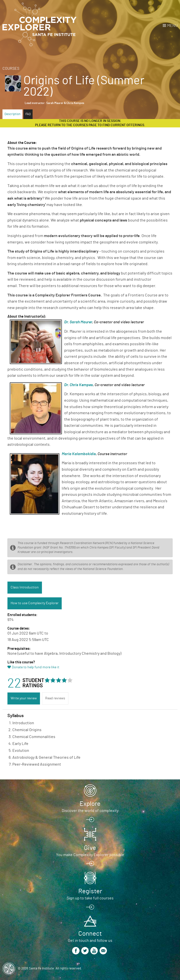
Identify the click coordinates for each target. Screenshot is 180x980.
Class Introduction (25, 587)
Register (90, 891)
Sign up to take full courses (90, 898)
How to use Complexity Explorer (35, 603)
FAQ (28, 114)
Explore (90, 804)
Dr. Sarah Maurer (78, 322)
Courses (11, 69)
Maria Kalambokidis (79, 454)
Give (90, 848)
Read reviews (55, 698)
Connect (90, 934)
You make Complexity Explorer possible (90, 855)
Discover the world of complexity (90, 811)
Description (12, 114)
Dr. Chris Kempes (79, 385)
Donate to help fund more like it (36, 667)
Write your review (24, 698)
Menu (172, 26)
